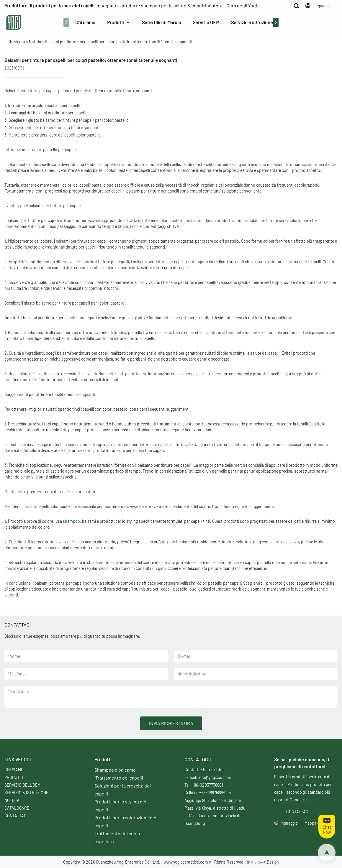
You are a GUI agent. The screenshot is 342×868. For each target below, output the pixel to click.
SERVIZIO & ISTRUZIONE (26, 793)
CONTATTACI (16, 816)
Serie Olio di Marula (161, 22)
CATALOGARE (17, 808)
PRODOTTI (14, 777)
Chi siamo (85, 22)
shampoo (71, 521)
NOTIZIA (12, 800)
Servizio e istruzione (252, 22)
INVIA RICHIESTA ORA (171, 723)
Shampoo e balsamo (115, 770)
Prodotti (116, 22)
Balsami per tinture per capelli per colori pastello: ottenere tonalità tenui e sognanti (118, 42)
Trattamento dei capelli (119, 778)
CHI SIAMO (14, 770)
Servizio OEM (206, 22)
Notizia (35, 42)
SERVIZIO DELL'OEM (22, 785)
